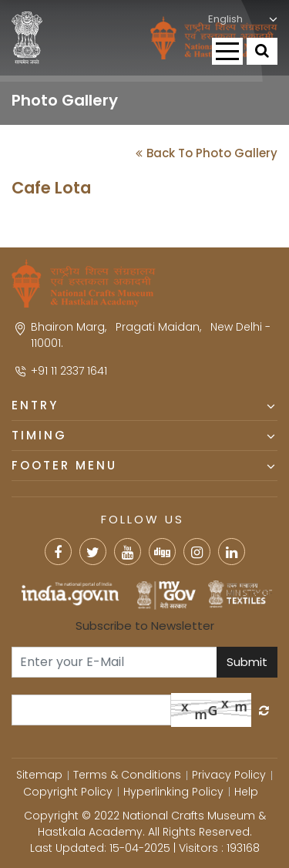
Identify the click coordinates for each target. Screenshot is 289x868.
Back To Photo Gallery (207, 153)
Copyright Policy (68, 792)
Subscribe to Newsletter (145, 626)
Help (246, 792)
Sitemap (39, 775)
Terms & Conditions (127, 775)
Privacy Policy (229, 775)
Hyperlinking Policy (173, 792)
